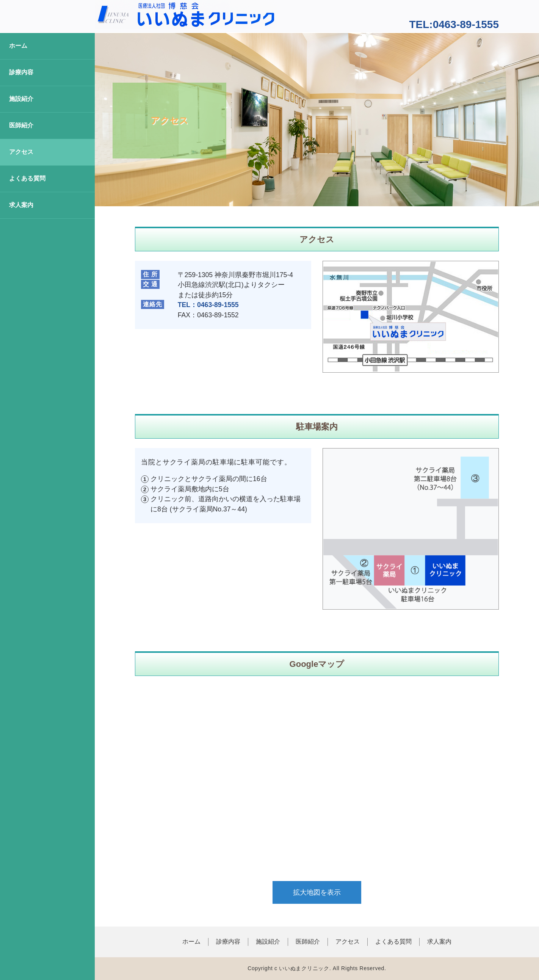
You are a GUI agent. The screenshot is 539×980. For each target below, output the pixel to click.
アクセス (21, 152)
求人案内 (21, 205)
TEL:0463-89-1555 (454, 24)
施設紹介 (21, 99)
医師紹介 (21, 125)
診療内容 (21, 72)
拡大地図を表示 (317, 892)
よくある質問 (27, 178)
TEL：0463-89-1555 (208, 305)
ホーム (18, 46)
